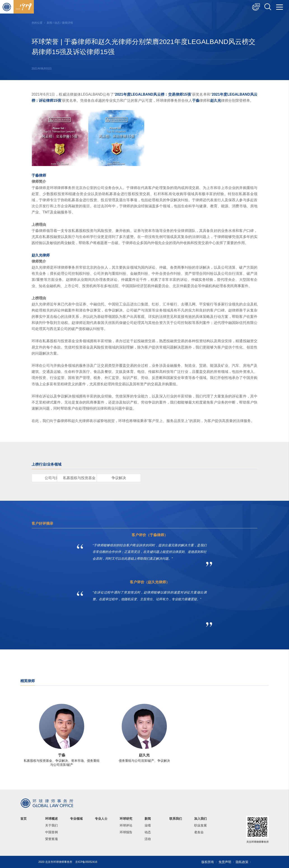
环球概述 (51, 819)
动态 (57, 23)
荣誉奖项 (51, 839)
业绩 (148, 825)
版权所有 (208, 862)
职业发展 (200, 825)
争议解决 (158, 478)
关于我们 (51, 825)
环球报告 (126, 832)
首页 (23, 819)
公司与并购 (54, 478)
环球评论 (126, 825)
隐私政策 (242, 862)
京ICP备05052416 (86, 862)
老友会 (199, 832)
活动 (148, 839)
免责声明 (225, 862)
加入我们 (200, 819)
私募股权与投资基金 (106, 478)
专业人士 (101, 819)
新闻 (49, 23)
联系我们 (176, 819)
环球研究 (126, 819)
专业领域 (76, 819)
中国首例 (51, 832)
